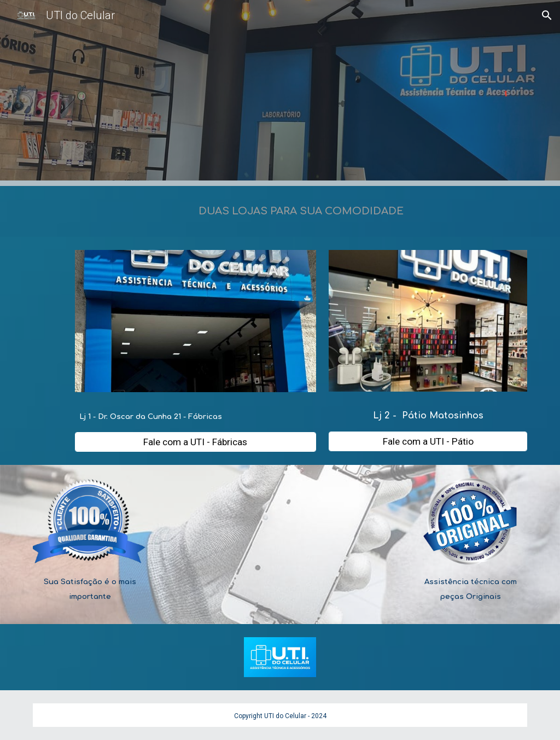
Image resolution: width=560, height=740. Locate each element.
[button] (547, 15)
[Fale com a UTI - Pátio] (428, 442)
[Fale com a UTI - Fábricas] (196, 442)
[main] (301, 211)
